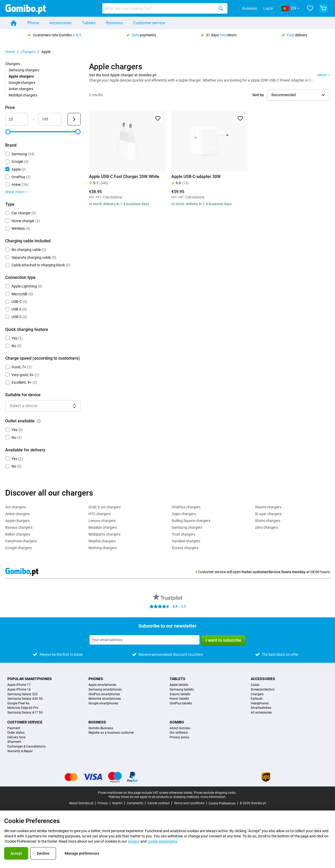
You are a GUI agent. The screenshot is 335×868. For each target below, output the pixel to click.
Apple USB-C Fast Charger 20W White (124, 177)
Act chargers (16, 507)
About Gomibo (180, 728)
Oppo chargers (184, 514)
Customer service (149, 23)
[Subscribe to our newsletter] (144, 640)
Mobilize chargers (23, 95)
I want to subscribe (224, 640)
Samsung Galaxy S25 (23, 694)
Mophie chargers (102, 541)
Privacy (103, 803)
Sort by (258, 95)
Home (10, 52)
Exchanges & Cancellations (26, 747)
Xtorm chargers (268, 521)
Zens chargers (266, 527)
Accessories (60, 23)
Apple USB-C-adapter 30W (196, 177)
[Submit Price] (74, 119)
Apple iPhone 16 (19, 690)
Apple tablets (179, 685)
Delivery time (16, 737)
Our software (179, 733)
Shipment (14, 742)
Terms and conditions (189, 803)
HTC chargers (100, 514)
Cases (255, 685)
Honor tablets (179, 699)
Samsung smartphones (105, 690)
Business (250, 8)
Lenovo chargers (102, 521)
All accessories (261, 713)
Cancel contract (158, 803)
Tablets (89, 23)
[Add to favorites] (158, 118)
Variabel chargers (186, 541)
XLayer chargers (268, 514)
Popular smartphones (30, 679)
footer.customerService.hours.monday (273, 572)
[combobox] (165, 8)
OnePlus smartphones (104, 694)
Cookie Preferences (222, 803)
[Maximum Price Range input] (50, 119)
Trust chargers (183, 534)
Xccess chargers (185, 548)
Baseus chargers (19, 527)
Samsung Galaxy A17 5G (25, 713)
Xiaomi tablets (180, 694)
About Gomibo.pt (81, 803)
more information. (213, 797)
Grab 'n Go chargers (105, 507)
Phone (33, 23)
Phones (96, 679)
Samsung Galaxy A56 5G (25, 699)
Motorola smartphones (105, 699)
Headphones (260, 703)
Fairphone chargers (21, 541)
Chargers (28, 52)
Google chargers (22, 83)
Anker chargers (21, 89)
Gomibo (177, 722)
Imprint (117, 803)
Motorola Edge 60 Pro (23, 708)
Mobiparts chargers (104, 534)
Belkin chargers (18, 534)
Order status (16, 733)
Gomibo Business (101, 728)
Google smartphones (103, 703)
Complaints (135, 803)
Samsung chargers (24, 70)
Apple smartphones (102, 685)
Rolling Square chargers (191, 521)
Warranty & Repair (20, 751)
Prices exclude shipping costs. (215, 793)
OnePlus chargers (186, 507)
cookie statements (162, 841)
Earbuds (257, 699)
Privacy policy (179, 737)
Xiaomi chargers (268, 507)
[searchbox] (159, 8)
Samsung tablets (182, 690)
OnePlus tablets (181, 703)
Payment (14, 728)
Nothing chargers (103, 548)
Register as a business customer (111, 733)
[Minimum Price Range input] (17, 119)
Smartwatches (261, 708)
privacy (134, 841)
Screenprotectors (263, 690)
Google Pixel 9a (18, 703)
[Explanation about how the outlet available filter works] (39, 421)
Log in (268, 8)
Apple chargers (17, 521)
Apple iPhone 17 (19, 685)
